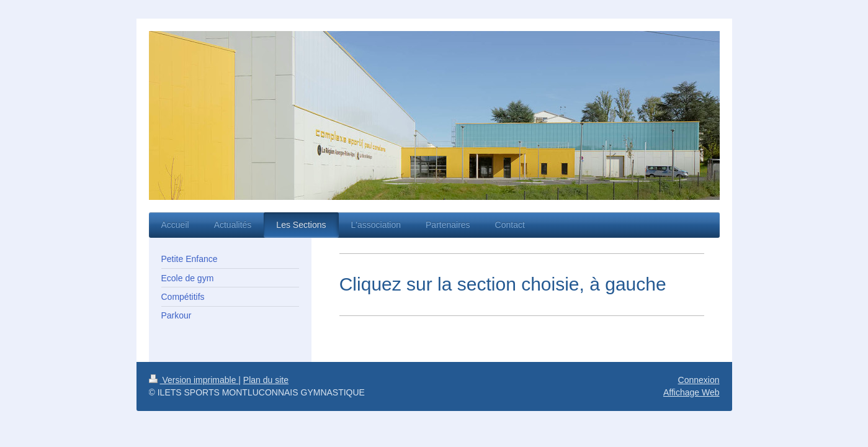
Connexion (699, 380)
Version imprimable (194, 380)
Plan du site (266, 380)
